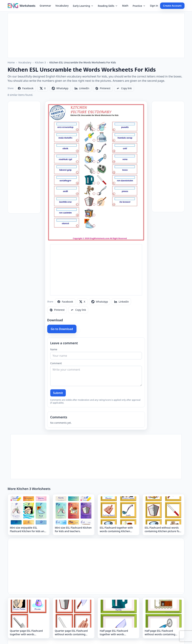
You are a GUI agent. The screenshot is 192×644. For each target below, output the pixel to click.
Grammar (45, 6)
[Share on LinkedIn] (82, 88)
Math (125, 6)
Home (11, 62)
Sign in (154, 6)
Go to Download (62, 329)
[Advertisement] (96, 35)
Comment (56, 363)
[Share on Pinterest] (103, 88)
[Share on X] (43, 88)
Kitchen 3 (40, 62)
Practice (139, 6)
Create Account (172, 6)
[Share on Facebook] (26, 88)
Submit (58, 393)
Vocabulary (62, 6)
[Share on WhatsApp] (60, 88)
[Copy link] (124, 88)
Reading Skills (108, 6)
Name (54, 349)
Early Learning (83, 6)
